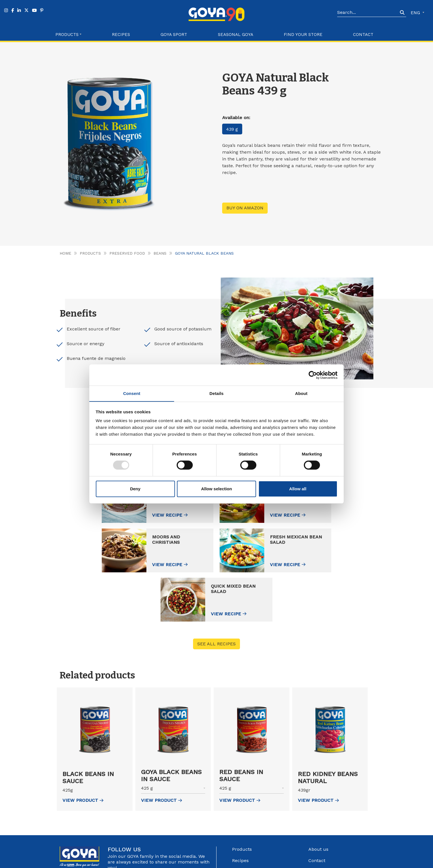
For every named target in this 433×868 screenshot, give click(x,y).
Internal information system (339, 834)
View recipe (122, 515)
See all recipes (216, 595)
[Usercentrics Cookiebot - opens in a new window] (313, 375)
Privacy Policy (265, 862)
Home (65, 253)
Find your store (303, 35)
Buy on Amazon (245, 208)
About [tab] (301, 393)
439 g (232, 129)
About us (318, 800)
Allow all (298, 489)
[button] (95, 741)
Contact (363, 35)
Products (90, 253)
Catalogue (319, 823)
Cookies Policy (294, 862)
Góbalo (219, 862)
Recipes (121, 35)
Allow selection (216, 489)
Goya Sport (174, 35)
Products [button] (67, 35)
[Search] (368, 13)
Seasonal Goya (236, 35)
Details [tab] (216, 393)
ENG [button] (416, 13)
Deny (135, 489)
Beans (160, 253)
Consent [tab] (132, 393)
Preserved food (127, 253)
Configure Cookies (326, 862)
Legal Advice (239, 862)
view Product (83, 751)
